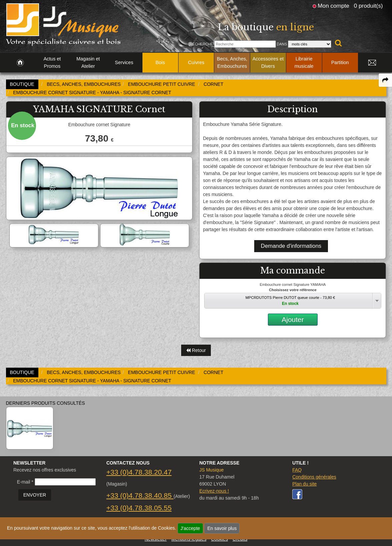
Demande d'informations (291, 246)
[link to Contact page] (372, 63)
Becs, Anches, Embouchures (232, 62)
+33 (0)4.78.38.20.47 (139, 472)
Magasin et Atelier (88, 62)
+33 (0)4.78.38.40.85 (140, 495)
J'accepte (190, 528)
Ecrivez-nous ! (214, 491)
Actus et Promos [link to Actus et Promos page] (52, 62)
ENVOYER (35, 495)
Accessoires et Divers (268, 62)
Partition (340, 62)
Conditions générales (314, 477)
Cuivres (196, 62)
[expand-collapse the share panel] (385, 80)
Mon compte (333, 6)
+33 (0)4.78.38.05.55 (139, 508)
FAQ (297, 470)
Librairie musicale (304, 62)
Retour (196, 350)
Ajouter (293, 319)
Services (124, 62)
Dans (282, 44)
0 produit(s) (368, 6)
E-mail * (25, 482)
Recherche (202, 44)
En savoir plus (222, 528)
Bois (160, 62)
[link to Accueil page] (20, 63)
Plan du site (304, 484)
